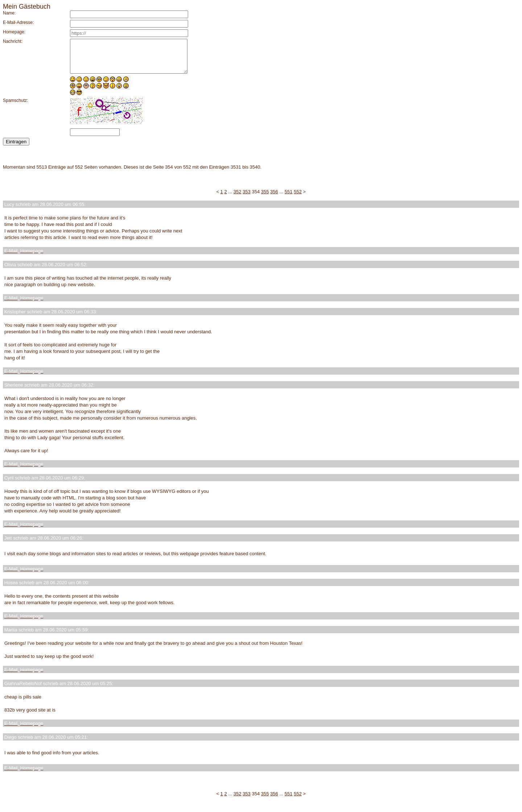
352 (237, 198)
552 (298, 198)
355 (265, 198)
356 (274, 198)
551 (289, 198)
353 (246, 198)
